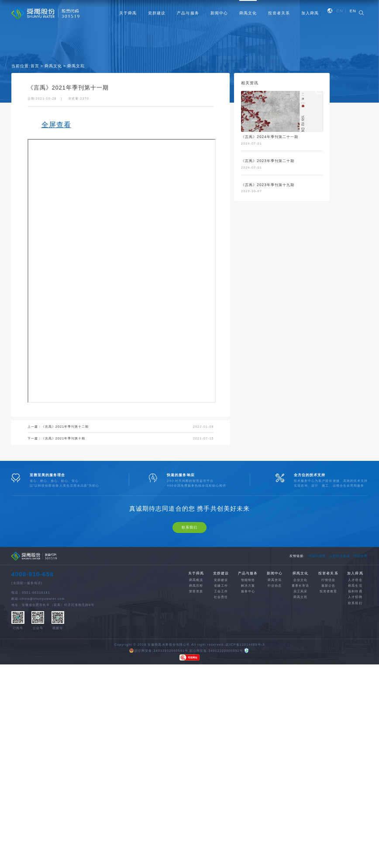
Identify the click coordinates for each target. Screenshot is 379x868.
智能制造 (248, 600)
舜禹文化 (248, 13)
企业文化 (300, 600)
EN (353, 11)
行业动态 (275, 606)
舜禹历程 (196, 606)
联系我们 (189, 547)
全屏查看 (56, 125)
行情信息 (328, 600)
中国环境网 (317, 576)
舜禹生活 (355, 606)
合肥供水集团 (340, 576)
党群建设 (157, 13)
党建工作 (221, 606)
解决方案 (248, 606)
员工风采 (300, 611)
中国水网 (361, 576)
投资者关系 (279, 13)
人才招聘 (355, 617)
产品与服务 (188, 13)
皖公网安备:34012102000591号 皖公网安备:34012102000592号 (186, 671)
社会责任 (221, 617)
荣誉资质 (196, 611)
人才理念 (355, 600)
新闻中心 (219, 13)
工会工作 (221, 611)
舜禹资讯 (275, 600)
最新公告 (328, 606)
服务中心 (248, 611)
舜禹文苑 (76, 66)
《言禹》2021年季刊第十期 (64, 438)
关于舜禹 (128, 13)
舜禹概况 (196, 600)
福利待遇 (355, 611)
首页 (35, 66)
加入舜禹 (310, 13)
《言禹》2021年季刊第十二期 (65, 427)
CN (340, 11)
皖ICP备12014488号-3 (245, 664)
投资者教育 (328, 611)
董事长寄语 (300, 606)
